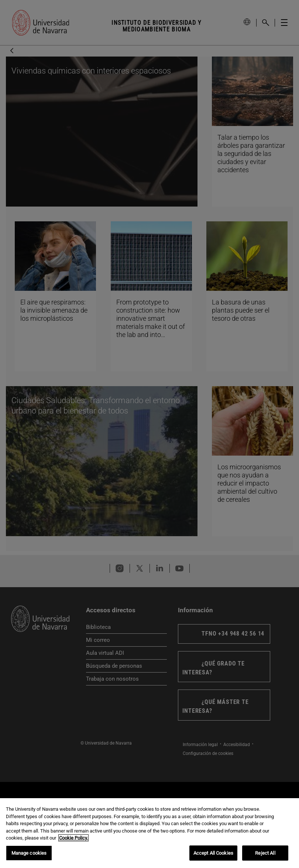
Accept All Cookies (213, 855)
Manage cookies (29, 855)
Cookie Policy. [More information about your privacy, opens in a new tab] (73, 839)
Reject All (265, 855)
